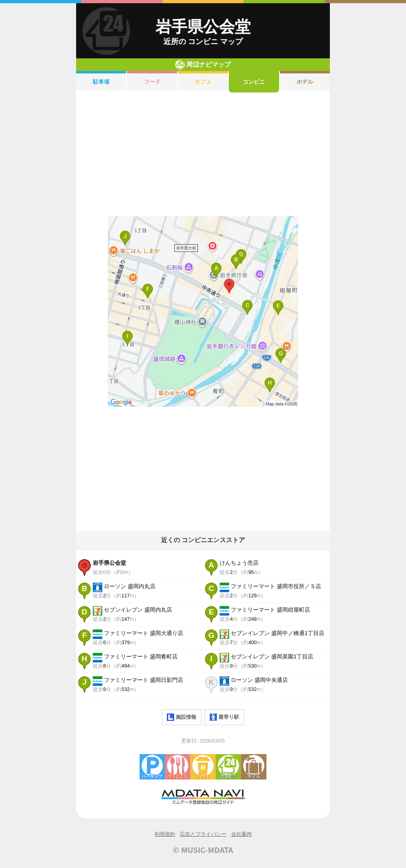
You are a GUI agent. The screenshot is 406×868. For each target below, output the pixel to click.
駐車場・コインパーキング (152, 767)
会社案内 (241, 834)
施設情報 (182, 717)
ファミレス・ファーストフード (178, 767)
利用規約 (165, 834)
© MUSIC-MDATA (203, 850)
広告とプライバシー (203, 834)
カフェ (203, 82)
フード (152, 82)
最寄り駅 (224, 717)
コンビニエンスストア (228, 767)
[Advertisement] (203, 154)
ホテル (305, 82)
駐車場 (101, 82)
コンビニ (254, 82)
